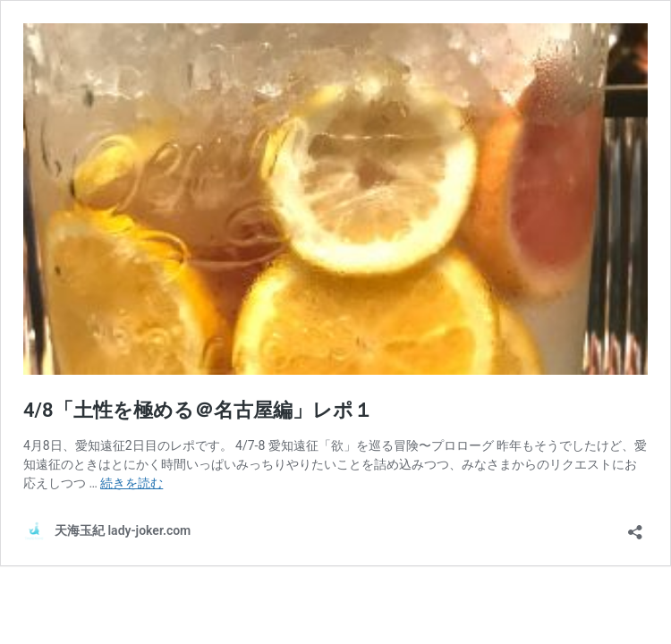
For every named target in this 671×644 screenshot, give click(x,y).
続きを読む (132, 483)
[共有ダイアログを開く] (635, 526)
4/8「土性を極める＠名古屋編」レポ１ (198, 410)
